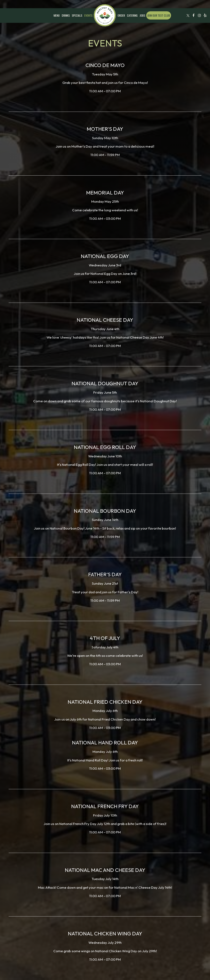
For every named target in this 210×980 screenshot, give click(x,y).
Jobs (142, 15)
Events (88, 15)
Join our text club (159, 15)
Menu (57, 15)
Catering (132, 15)
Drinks (66, 15)
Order (121, 15)
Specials (77, 15)
